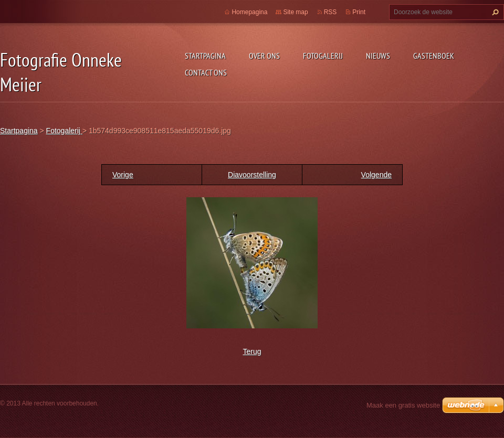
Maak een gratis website (403, 405)
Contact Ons (206, 72)
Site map (295, 12)
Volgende (376, 175)
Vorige (123, 175)
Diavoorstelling (252, 175)
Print (359, 12)
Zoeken (494, 12)
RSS (330, 12)
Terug (252, 351)
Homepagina (249, 12)
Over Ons (264, 56)
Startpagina (205, 56)
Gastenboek (434, 56)
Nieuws (378, 56)
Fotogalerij (323, 56)
